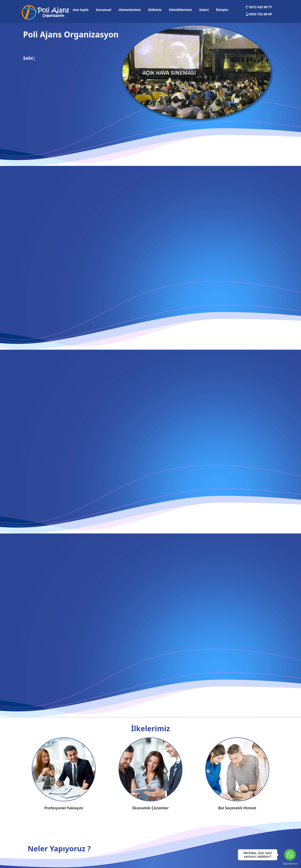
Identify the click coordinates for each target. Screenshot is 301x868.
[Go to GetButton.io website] (290, 863)
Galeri (204, 10)
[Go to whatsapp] (290, 855)
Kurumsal (104, 10)
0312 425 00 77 (259, 7)
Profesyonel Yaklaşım (64, 808)
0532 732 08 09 (259, 14)
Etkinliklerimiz (180, 10)
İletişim (222, 10)
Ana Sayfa (81, 10)
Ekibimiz (155, 10)
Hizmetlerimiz (130, 10)
